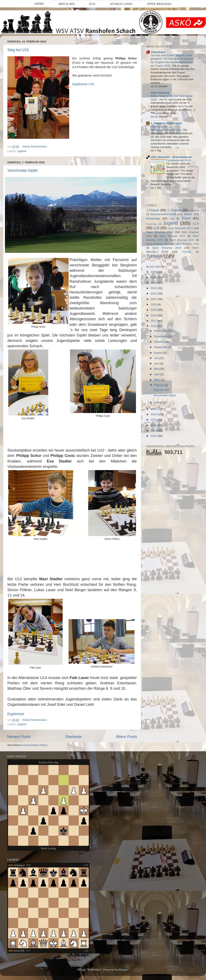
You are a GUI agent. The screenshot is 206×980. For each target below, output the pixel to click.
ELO (92, 4)
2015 (154, 409)
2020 (154, 304)
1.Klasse (153, 210)
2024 (154, 283)
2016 (154, 326)
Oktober (159, 342)
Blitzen (188, 214)
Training (187, 252)
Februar (159, 385)
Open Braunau (159, 4)
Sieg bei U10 (18, 50)
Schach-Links (121, 4)
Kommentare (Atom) (35, 745)
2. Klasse (174, 210)
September (161, 347)
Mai (157, 369)
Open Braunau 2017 (158, 244)
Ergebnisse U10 (83, 84)
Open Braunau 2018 (187, 244)
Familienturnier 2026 (179, 160)
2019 (154, 310)
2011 (154, 431)
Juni (157, 363)
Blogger (123, 970)
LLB (156, 228)
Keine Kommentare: (35, 146)
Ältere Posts (126, 737)
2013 (154, 420)
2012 (154, 425)
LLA (196, 224)
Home (39, 4)
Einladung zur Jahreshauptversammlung (166, 128)
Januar (159, 402)
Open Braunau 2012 (160, 232)
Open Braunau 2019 (167, 248)
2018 (154, 315)
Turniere (154, 256)
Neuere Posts (19, 737)
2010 (154, 436)
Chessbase (158, 52)
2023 (154, 288)
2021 (154, 299)
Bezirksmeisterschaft (163, 214)
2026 (154, 272)
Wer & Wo (67, 4)
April (157, 374)
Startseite (73, 737)
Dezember (161, 331)
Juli (156, 358)
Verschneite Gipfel (22, 171)
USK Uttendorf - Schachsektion (171, 157)
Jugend (22, 151)
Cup (172, 219)
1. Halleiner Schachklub (166, 123)
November (161, 336)
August (159, 353)
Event (186, 218)
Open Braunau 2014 (172, 236)
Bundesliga (153, 218)
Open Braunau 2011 (180, 228)
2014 (154, 414)
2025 (154, 277)
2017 (154, 321)
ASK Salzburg (160, 93)
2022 (154, 294)
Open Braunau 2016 (182, 240)
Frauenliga (152, 224)
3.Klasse (194, 211)
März (157, 380)
